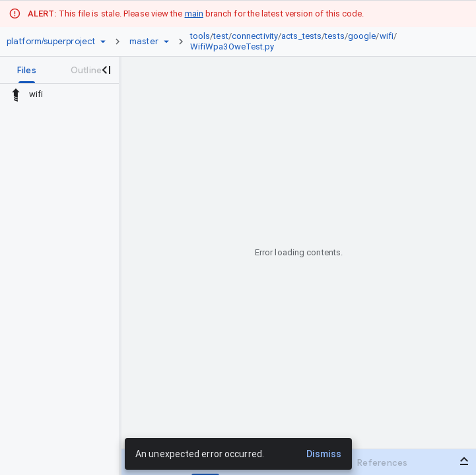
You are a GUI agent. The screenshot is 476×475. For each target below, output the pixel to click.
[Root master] (144, 42)
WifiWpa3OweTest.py (232, 47)
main (194, 14)
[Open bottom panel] (464, 461)
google (362, 36)
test (221, 36)
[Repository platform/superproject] (51, 42)
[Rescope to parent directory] (16, 94)
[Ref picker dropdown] (166, 42)
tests (335, 36)
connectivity (255, 36)
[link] (322, 42)
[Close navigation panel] (106, 70)
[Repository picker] (103, 42)
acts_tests (301, 36)
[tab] (27, 70)
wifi (387, 36)
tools (200, 36)
